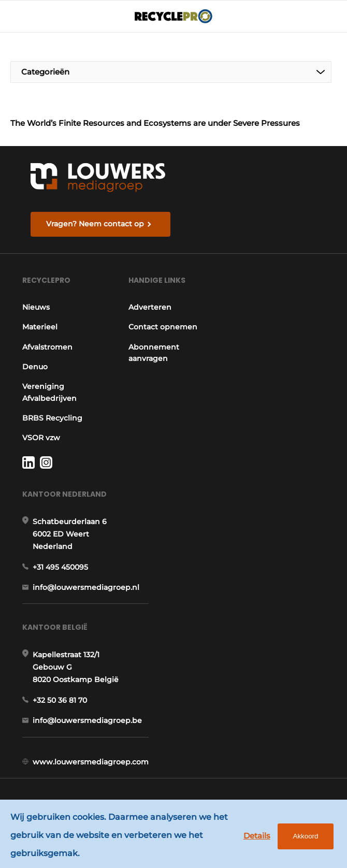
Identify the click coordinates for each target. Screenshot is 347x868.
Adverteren (150, 307)
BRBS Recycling (52, 418)
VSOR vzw (41, 438)
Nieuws (36, 307)
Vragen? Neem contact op (95, 224)
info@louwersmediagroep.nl (86, 587)
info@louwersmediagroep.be (87, 720)
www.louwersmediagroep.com (91, 762)
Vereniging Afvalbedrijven (49, 392)
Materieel (40, 327)
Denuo (35, 367)
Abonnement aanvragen (154, 353)
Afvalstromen (47, 347)
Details (257, 836)
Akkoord (306, 836)
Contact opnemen (163, 327)
